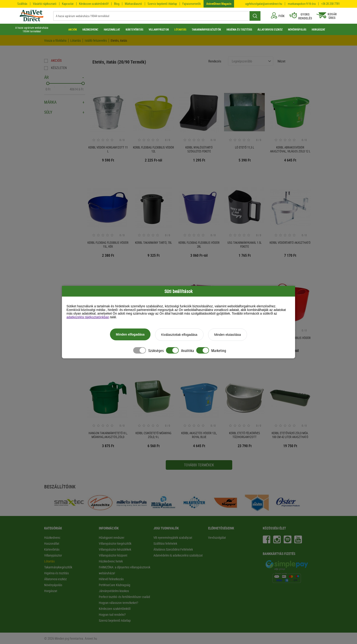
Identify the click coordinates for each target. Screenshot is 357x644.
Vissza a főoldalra (55, 41)
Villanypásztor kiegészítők (115, 543)
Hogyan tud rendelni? (112, 614)
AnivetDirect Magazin (219, 4)
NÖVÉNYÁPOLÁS (297, 29)
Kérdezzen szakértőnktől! (94, 4)
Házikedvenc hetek (111, 561)
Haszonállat (52, 543)
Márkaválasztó (133, 4)
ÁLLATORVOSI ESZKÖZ (270, 29)
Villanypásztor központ (113, 555)
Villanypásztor (53, 555)
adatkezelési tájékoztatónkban (88, 317)
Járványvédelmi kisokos (114, 591)
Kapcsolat (68, 4)
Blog (117, 4)
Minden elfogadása (130, 334)
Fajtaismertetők (192, 4)
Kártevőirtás (52, 549)
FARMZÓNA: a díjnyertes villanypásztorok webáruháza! (125, 570)
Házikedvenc (52, 538)
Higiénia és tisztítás (56, 573)
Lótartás (76, 41)
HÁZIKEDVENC (90, 29)
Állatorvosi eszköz (55, 579)
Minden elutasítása (228, 335)
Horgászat (51, 591)
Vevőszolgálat (217, 538)
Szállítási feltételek (165, 543)
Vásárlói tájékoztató (45, 4)
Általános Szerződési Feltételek (173, 549)
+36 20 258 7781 (330, 4)
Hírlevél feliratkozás (111, 579)
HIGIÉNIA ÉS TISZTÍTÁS (239, 29)
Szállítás (22, 4)
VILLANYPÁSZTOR (159, 29)
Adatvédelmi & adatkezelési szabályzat (178, 555)
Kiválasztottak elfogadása (179, 335)
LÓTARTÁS (180, 29)
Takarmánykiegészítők (58, 567)
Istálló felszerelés (96, 41)
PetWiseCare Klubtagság (115, 585)
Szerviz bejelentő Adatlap (162, 4)
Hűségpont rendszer (112, 538)
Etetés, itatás (119, 41)
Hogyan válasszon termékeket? (119, 603)
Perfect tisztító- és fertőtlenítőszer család (124, 597)
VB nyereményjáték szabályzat (173, 538)
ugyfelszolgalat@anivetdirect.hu (264, 4)
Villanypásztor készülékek (115, 549)
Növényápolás (53, 585)
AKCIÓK (73, 29)
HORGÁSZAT (319, 29)
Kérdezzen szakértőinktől (115, 609)
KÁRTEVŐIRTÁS (134, 29)
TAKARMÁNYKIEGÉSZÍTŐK (206, 29)
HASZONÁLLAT (112, 29)
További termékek (199, 465)
